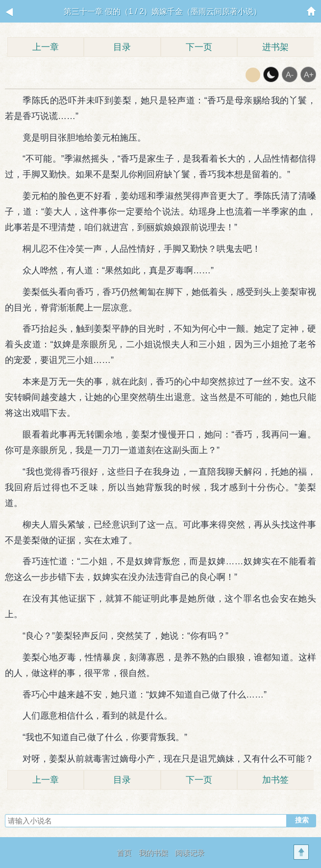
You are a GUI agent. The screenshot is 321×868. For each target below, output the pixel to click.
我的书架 (153, 853)
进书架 (275, 47)
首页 (124, 853)
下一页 (199, 47)
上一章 (46, 47)
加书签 (275, 780)
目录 (122, 47)
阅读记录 (190, 853)
